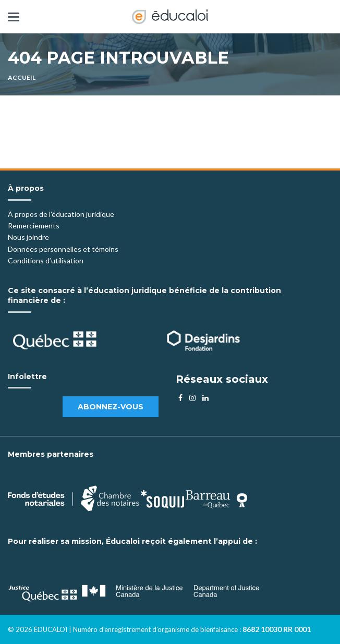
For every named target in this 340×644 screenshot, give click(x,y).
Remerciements (34, 226)
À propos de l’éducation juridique (61, 214)
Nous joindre (28, 237)
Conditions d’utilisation (46, 260)
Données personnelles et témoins (63, 249)
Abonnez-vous (111, 407)
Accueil (22, 77)
